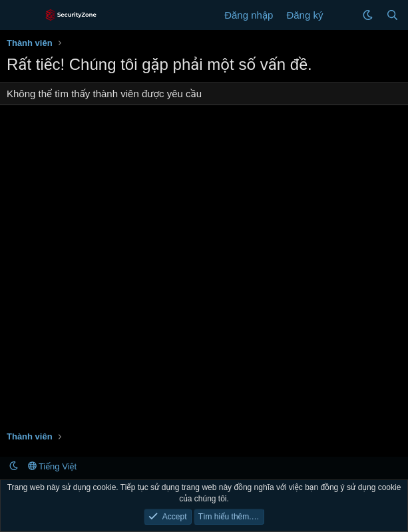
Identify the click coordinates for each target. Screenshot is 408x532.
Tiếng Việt (53, 466)
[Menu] (18, 15)
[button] (368, 15)
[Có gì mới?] (342, 15)
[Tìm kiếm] (392, 15)
